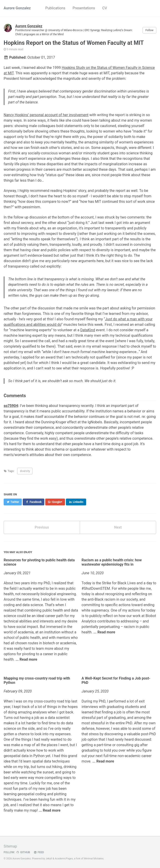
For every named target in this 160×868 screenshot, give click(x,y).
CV (105, 8)
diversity (25, 471)
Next (118, 527)
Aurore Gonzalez (17, 8)
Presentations (84, 8)
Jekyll (49, 859)
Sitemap (10, 846)
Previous (42, 527)
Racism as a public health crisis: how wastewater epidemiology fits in (112, 562)
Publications (55, 8)
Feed (39, 852)
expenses (63, 734)
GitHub (23, 852)
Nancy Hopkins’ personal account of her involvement (46, 115)
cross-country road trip (52, 701)
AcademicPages (64, 859)
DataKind (88, 330)
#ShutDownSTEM (96, 588)
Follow (149, 30)
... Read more (26, 659)
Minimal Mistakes (94, 859)
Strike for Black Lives (119, 583)
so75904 (11, 406)
